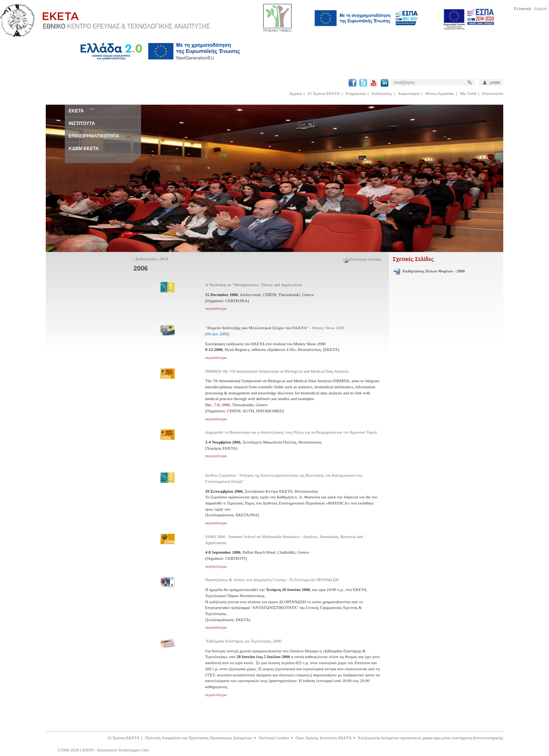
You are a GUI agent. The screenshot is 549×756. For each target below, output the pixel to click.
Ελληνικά (523, 8)
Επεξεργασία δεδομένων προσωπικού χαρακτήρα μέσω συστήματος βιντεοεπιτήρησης (431, 738)
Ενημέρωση (356, 93)
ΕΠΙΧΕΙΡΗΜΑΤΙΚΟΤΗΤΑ (94, 136)
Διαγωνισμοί (409, 93)
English (541, 8)
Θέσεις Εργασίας (440, 93)
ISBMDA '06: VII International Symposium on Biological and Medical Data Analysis (277, 371)
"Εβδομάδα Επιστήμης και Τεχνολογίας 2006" (244, 641)
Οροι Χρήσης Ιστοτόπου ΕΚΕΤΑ (324, 738)
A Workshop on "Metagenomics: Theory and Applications (254, 285)
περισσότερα (216, 308)
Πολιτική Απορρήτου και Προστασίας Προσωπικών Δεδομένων (199, 738)
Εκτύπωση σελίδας (362, 259)
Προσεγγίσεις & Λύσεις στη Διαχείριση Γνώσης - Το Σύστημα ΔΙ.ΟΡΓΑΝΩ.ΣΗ (272, 580)
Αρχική (295, 93)
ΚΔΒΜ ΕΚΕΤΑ (84, 149)
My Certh (468, 93)
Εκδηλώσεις (382, 93)
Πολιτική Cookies (274, 738)
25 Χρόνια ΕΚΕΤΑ (324, 93)
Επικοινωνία (493, 93)
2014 (164, 259)
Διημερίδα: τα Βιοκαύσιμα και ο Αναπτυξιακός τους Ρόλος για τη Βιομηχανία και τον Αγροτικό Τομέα (291, 432)
